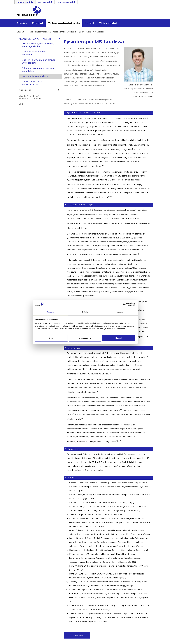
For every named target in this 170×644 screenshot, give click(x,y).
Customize (85, 338)
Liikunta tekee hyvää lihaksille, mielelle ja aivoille (38, 45)
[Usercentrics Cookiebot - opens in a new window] (125, 304)
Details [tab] (85, 312)
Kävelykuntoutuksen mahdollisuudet (32, 83)
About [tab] (120, 312)
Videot (23, 104)
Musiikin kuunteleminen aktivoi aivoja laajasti (38, 61)
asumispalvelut (45, 2)
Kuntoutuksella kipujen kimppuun (34, 53)
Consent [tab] (50, 312)
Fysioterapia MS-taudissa (35, 76)
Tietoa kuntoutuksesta (64, 23)
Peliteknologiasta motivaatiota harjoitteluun (38, 70)
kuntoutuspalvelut (66, 2)
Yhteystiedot (108, 23)
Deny (52, 338)
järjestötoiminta (25, 2)
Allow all (119, 338)
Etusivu (22, 23)
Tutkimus (40, 90)
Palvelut (38, 23)
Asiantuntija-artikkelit (64, 32)
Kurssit (90, 23)
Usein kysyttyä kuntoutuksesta (30, 97)
